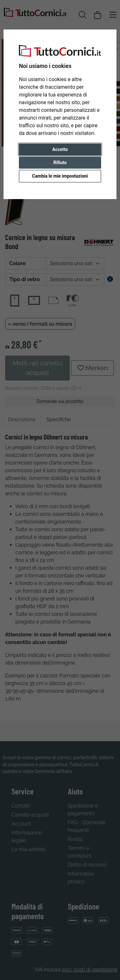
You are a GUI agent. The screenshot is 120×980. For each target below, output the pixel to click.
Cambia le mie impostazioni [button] (60, 176)
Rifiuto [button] (60, 163)
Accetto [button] (60, 149)
